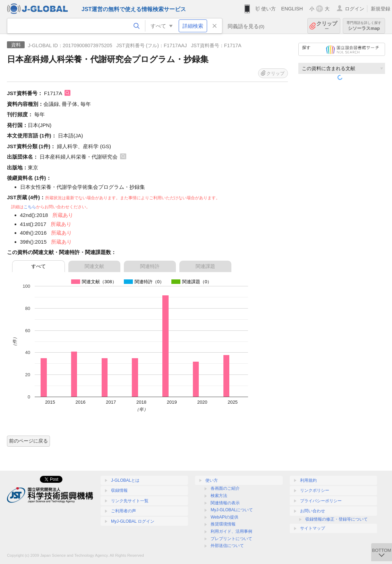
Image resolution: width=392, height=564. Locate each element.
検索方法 (219, 496)
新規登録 (381, 9)
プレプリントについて (231, 539)
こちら (30, 207)
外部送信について (227, 546)
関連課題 (205, 266)
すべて (39, 266)
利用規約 (308, 480)
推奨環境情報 (223, 524)
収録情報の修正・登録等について (336, 519)
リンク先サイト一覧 (130, 501)
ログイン (355, 9)
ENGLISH (292, 9)
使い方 (269, 9)
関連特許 (150, 266)
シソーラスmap (364, 26)
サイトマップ (313, 528)
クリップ (327, 26)
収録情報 (119, 490)
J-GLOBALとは (125, 480)
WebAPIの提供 (224, 517)
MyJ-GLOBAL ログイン (133, 521)
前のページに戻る (28, 441)
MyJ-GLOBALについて (232, 510)
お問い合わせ (313, 511)
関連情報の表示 (225, 503)
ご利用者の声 (123, 511)
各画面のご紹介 (225, 488)
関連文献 (94, 266)
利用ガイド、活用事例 (231, 531)
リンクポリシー (315, 490)
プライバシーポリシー (321, 501)
